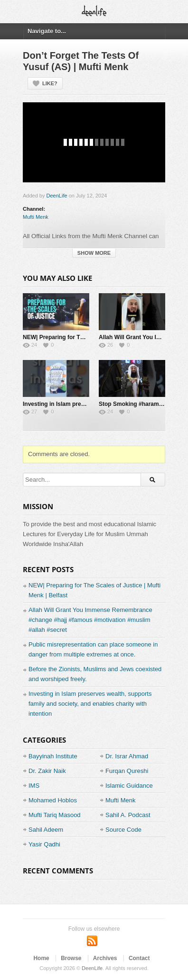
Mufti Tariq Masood (55, 815)
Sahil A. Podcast (128, 815)
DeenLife (57, 196)
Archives (105, 958)
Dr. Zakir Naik (47, 771)
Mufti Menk (36, 217)
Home (41, 958)
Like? (50, 83)
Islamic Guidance (129, 786)
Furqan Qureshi (127, 771)
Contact (139, 958)
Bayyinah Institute (53, 756)
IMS (34, 786)
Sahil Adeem (46, 830)
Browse (71, 958)
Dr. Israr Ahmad (127, 756)
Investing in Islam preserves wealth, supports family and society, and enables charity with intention (90, 704)
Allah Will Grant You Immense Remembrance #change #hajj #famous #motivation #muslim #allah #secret (90, 620)
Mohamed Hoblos (53, 800)
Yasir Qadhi (44, 844)
